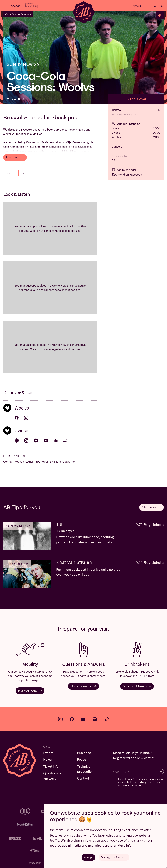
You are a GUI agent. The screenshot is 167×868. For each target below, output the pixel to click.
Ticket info (51, 766)
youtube (83, 719)
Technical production (85, 769)
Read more (15, 157)
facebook (72, 719)
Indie (10, 173)
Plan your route (30, 691)
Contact (83, 778)
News (47, 760)
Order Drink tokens (137, 686)
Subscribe (161, 772)
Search (162, 6)
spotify (95, 719)
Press (82, 760)
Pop (24, 173)
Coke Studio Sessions (18, 14)
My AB (137, 6)
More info (124, 846)
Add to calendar (124, 170)
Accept (88, 857)
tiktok (107, 719)
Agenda (16, 6)
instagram (60, 719)
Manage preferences (114, 857)
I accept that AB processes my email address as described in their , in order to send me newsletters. (141, 782)
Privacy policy (34, 863)
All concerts (152, 507)
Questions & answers (52, 776)
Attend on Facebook (127, 175)
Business (84, 753)
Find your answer (83, 686)
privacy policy (146, 782)
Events (48, 753)
